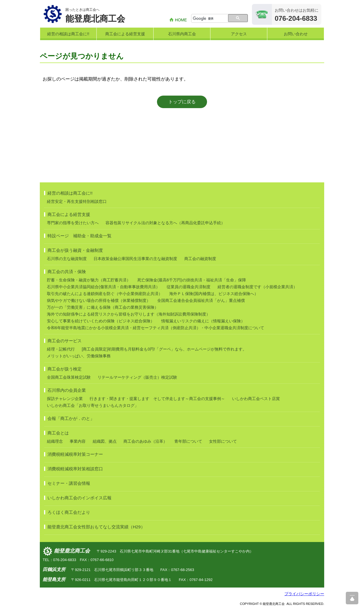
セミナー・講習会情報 (69, 483)
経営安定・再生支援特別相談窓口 (77, 201)
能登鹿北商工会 (72, 551)
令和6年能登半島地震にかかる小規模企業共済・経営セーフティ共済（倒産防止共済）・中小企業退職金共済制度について (156, 328)
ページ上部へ (352, 598)
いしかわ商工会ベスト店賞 (256, 399)
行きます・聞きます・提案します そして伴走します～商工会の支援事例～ (157, 399)
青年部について (188, 441)
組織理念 (55, 441)
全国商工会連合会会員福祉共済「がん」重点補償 (201, 300)
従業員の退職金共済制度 (189, 287)
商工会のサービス (65, 341)
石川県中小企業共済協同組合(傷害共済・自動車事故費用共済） (103, 287)
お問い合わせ (296, 34)
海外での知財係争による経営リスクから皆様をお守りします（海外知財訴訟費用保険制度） (129, 314)
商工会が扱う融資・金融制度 (75, 250)
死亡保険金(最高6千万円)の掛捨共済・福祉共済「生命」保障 (192, 280)
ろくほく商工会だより (69, 512)
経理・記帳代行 (61, 349)
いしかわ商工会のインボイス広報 (79, 498)
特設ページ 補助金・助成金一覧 (79, 236)
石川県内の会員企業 (67, 390)
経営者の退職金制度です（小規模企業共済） (257, 287)
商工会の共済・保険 (67, 272)
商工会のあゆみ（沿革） (145, 441)
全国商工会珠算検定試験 (69, 377)
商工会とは (58, 433)
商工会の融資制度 (200, 259)
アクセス (239, 34)
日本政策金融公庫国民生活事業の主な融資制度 (135, 259)
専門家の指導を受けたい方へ (73, 223)
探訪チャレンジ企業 (65, 399)
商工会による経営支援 (125, 34)
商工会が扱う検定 (65, 369)
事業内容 (78, 441)
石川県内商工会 (182, 34)
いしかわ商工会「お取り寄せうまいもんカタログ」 (93, 405)
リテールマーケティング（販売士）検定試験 (137, 377)
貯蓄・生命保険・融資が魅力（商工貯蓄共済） (89, 280)
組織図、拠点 (105, 441)
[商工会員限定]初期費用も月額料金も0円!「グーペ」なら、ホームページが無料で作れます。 (164, 349)
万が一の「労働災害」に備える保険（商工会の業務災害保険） (103, 307)
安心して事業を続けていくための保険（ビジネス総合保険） (101, 321)
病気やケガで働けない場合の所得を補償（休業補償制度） (99, 300)
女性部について (223, 441)
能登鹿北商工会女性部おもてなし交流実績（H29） (96, 527)
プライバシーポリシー (304, 594)
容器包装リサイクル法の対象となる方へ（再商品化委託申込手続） (165, 223)
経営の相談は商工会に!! (68, 34)
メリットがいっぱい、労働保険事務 (79, 356)
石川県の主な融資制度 (67, 259)
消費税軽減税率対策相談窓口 (75, 469)
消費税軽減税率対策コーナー (75, 454)
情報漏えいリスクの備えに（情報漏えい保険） (203, 321)
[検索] (210, 19)
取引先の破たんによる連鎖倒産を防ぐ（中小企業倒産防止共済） (105, 294)
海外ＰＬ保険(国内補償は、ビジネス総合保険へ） (214, 294)
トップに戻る (182, 102)
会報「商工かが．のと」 (71, 418)
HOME (181, 20)
